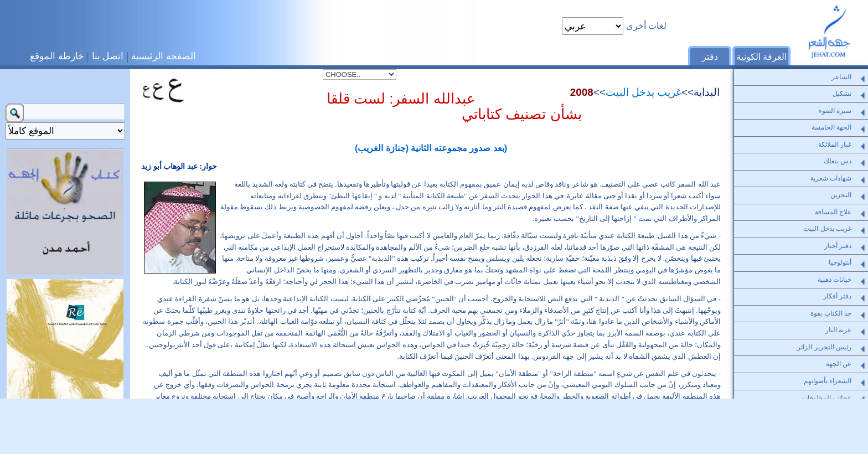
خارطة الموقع (57, 56)
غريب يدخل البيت (644, 92)
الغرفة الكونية (761, 57)
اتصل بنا (108, 56)
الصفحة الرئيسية (164, 56)
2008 (582, 92)
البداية (707, 92)
